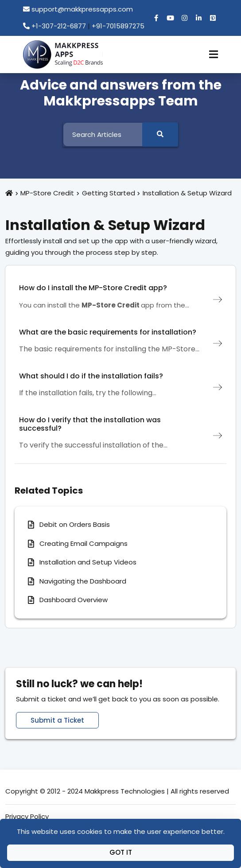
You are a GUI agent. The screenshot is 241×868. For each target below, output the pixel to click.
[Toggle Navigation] (214, 54)
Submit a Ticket (57, 720)
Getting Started (109, 193)
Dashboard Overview (74, 600)
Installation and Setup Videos (88, 562)
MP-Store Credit (47, 193)
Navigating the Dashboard (83, 581)
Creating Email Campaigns (84, 543)
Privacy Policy (27, 816)
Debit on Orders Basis (75, 524)
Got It (121, 852)
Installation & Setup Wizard (187, 193)
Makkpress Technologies (125, 791)
